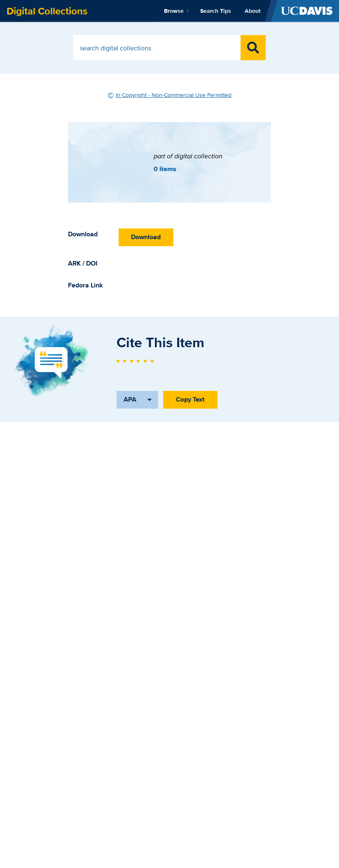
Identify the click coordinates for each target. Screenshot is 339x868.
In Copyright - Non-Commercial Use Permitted (174, 95)
